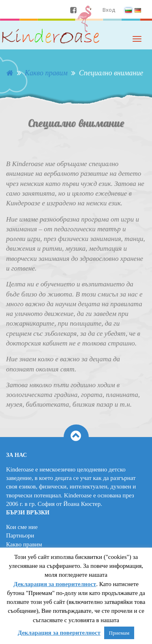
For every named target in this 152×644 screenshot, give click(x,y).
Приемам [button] (119, 633)
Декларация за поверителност (55, 584)
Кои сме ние (22, 527)
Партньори (20, 535)
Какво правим (24, 544)
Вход (109, 10)
